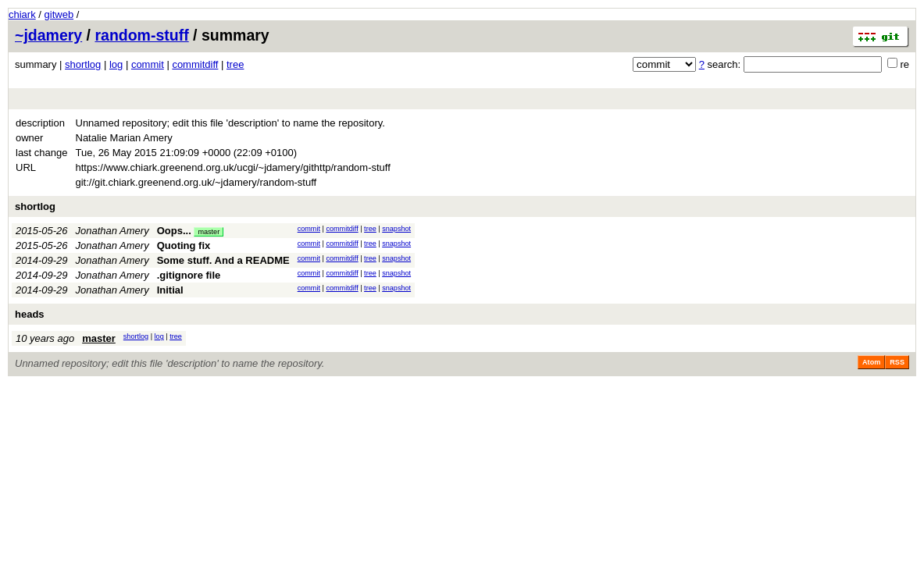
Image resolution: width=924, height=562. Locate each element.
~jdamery (48, 35)
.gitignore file (189, 275)
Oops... (174, 231)
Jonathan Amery (112, 231)
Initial (170, 290)
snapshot (396, 229)
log (116, 64)
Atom (871, 362)
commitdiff (195, 64)
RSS (897, 362)
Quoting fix (184, 245)
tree (235, 64)
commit (148, 64)
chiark (22, 14)
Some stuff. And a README (223, 260)
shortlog (83, 64)
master (209, 232)
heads (30, 314)
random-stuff (141, 35)
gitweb (59, 14)
